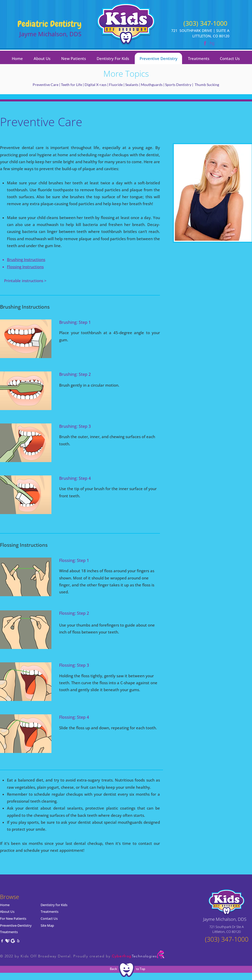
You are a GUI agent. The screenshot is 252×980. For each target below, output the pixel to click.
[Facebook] (2, 941)
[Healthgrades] (7, 941)
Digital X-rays (96, 85)
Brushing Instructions (26, 259)
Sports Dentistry (178, 85)
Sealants (132, 85)
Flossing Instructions (25, 267)
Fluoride (116, 85)
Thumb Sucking (207, 85)
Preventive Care (46, 85)
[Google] (13, 941)
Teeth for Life (71, 85)
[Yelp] (18, 941)
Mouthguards (152, 85)
